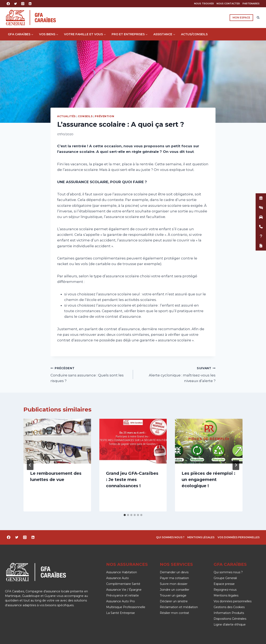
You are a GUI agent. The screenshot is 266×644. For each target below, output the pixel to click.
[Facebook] (8, 4)
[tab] (125, 515)
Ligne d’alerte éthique (230, 625)
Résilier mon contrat (174, 613)
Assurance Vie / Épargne (124, 590)
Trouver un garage (173, 595)
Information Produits (229, 613)
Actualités (66, 116)
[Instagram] (23, 4)
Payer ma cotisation (174, 578)
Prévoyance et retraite (123, 595)
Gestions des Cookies (229, 607)
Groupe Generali (225, 578)
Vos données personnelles (239, 537)
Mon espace (241, 18)
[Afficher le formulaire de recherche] (258, 18)
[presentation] (57, 441)
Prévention (104, 116)
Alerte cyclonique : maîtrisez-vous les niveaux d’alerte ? (176, 374)
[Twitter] (15, 4)
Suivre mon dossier (174, 584)
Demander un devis (174, 572)
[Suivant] (236, 465)
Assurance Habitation (122, 572)
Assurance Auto (118, 578)
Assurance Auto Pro (121, 601)
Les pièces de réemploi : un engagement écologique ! (208, 480)
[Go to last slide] (30, 465)
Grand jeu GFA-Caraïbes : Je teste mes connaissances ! (132, 480)
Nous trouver (204, 4)
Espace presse (224, 584)
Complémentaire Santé (123, 584)
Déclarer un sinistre (174, 601)
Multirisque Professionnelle (126, 607)
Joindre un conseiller (175, 590)
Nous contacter (228, 4)
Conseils (85, 116)
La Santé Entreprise (121, 613)
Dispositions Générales (230, 619)
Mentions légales (201, 537)
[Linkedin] (30, 4)
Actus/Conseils (194, 34)
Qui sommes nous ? (170, 537)
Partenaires (251, 4)
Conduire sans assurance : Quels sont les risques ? (90, 374)
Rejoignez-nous (225, 590)
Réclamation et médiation (179, 607)
